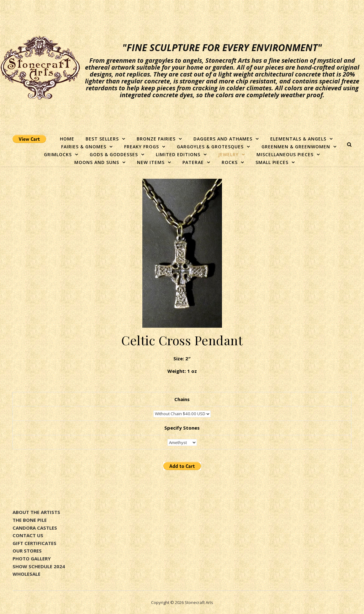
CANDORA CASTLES (35, 528)
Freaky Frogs (142, 147)
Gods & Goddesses (114, 154)
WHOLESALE (26, 574)
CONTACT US (28, 535)
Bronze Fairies (156, 139)
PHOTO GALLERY (32, 558)
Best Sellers (102, 139)
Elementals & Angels (298, 139)
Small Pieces (272, 162)
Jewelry (228, 154)
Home (67, 139)
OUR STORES (27, 551)
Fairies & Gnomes (84, 147)
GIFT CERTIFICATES (34, 543)
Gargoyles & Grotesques (210, 147)
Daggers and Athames (223, 139)
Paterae (193, 162)
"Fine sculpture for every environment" (222, 48)
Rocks (230, 162)
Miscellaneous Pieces (285, 154)
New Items (151, 162)
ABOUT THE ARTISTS (36, 512)
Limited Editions (178, 154)
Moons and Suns (97, 162)
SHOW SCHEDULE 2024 (39, 566)
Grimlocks (58, 154)
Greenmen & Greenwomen (296, 147)
